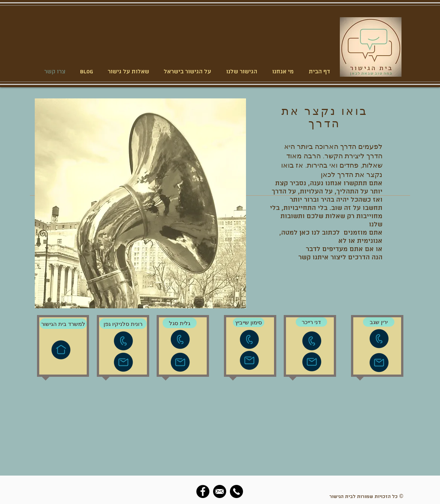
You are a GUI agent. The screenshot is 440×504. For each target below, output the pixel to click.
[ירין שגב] (379, 322)
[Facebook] (203, 491)
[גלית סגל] (180, 323)
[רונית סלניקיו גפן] (123, 324)
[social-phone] (236, 491)
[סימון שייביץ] (249, 322)
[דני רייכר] (311, 322)
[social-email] (220, 491)
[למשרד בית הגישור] (63, 324)
